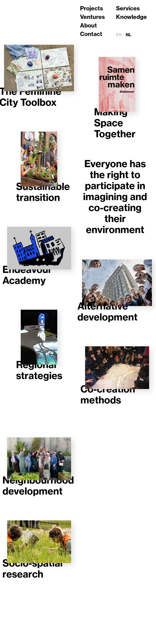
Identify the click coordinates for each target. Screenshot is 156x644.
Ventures (92, 17)
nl (128, 35)
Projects (92, 8)
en (119, 35)
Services (128, 8)
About (88, 25)
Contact (91, 34)
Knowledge (131, 17)
